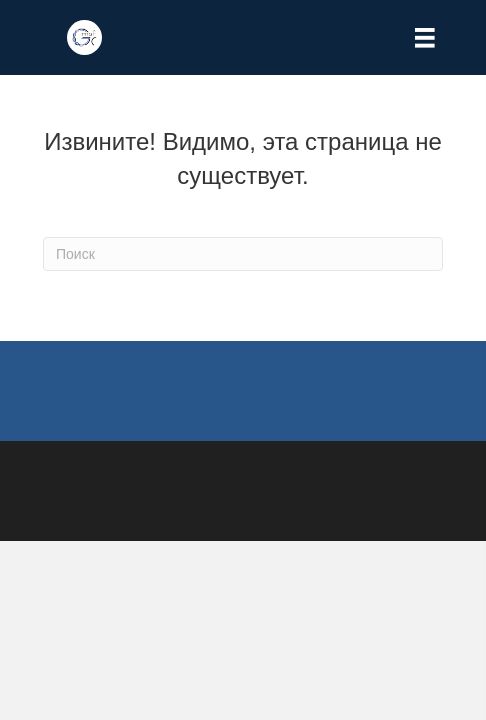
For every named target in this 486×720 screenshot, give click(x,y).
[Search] (243, 254)
